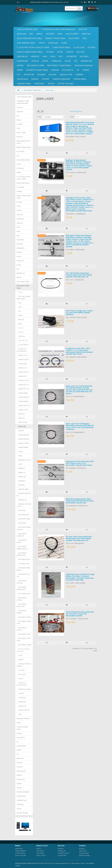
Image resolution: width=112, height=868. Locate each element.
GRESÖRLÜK (22, 56)
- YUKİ (19, 714)
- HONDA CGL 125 (23, 380)
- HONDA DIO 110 (23, 385)
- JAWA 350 (21, 418)
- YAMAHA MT (21, 702)
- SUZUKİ (20, 679)
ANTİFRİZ (50, 34)
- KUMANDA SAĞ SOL (24, 460)
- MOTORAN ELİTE (23, 515)
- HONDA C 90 (22, 368)
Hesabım (82, 849)
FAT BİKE (50, 52)
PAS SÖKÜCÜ (68, 70)
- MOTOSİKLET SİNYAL (24, 617)
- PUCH (19, 655)
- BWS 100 (20, 320)
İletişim (39, 849)
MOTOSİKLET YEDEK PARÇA (59, 65)
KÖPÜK (45, 61)
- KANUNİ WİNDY (22, 447)
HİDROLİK (35, 56)
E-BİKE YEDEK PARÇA (61, 47)
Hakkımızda (19, 849)
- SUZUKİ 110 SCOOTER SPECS (22, 684)
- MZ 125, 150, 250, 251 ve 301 (23, 650)
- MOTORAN (21, 510)
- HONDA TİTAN (22, 410)
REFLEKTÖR (29, 75)
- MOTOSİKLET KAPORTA (22, 582)
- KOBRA (20, 452)
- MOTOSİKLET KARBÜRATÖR (22, 588)
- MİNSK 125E (21, 477)
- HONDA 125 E (22, 355)
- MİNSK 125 (21, 473)
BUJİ (85, 38)
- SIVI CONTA (21, 674)
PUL (19, 75)
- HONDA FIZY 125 (23, 389)
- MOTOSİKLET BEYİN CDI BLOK (24, 528)
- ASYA (19, 307)
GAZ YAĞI (80, 52)
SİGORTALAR (22, 79)
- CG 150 (20, 332)
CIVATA (42, 43)
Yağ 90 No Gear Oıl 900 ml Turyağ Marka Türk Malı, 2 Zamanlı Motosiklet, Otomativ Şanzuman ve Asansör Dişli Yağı (80, 577)
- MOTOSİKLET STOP (23, 634)
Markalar (61, 849)
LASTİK (68, 61)
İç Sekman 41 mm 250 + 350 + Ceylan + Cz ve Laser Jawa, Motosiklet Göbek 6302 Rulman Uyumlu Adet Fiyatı (79, 351)
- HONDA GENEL (22, 393)
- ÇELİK (19, 324)
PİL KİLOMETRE (21, 746)
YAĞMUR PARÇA (24, 84)
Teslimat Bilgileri (20, 851)
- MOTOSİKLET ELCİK (23, 559)
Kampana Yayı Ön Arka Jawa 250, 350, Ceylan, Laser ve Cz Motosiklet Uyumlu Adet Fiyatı (80, 463)
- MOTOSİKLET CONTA (22, 541)
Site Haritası (40, 853)
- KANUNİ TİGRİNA (23, 443)
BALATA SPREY (72, 34)
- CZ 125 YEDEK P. (23, 345)
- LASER (19, 464)
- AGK (19, 303)
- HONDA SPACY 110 (24, 406)
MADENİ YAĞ (86, 61)
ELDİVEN (91, 47)
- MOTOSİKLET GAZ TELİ (23, 575)
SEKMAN (79, 75)
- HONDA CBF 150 (23, 372)
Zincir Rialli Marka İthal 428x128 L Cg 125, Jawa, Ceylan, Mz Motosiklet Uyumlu (80, 614)
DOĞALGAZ (53, 43)
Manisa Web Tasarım (78, 863)
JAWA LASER (50, 90)
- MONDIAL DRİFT (23, 489)
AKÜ (31, 34)
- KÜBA (19, 456)
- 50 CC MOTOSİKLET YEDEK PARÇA (24, 298)
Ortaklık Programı (63, 853)
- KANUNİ (20, 431)
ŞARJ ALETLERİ (66, 75)
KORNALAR (56, 61)
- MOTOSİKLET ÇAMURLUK (22, 535)
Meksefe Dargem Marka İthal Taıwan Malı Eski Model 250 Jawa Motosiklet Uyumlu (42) (80, 501)
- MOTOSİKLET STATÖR (22, 629)
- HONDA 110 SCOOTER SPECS (22, 350)
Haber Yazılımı (41, 855)
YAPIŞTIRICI (39, 84)
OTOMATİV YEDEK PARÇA (37, 70)
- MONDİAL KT (22, 500)
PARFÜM (55, 70)
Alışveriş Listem (84, 853)
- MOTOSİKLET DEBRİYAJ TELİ (22, 554)
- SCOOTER (21, 670)
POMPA (86, 70)
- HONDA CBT (22, 376)
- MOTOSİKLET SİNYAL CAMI (24, 622)
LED (76, 61)
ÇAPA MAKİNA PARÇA (26, 43)
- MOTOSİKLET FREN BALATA (23, 569)
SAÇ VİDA (52, 75)
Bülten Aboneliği (84, 855)
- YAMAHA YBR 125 (23, 710)
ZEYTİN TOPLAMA (65, 84)
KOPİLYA (35, 61)
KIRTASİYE (84, 56)
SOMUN (35, 79)
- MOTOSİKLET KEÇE (23, 594)
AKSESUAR (21, 34)
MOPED (20, 65)
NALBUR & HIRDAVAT (84, 65)
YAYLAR (51, 84)
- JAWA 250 (21, 414)
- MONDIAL (21, 485)
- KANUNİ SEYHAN (23, 439)
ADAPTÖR (83, 29)
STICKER (45, 79)
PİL (78, 70)
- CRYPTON (21, 336)
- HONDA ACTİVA (23, 360)
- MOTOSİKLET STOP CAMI (23, 640)
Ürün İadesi (40, 851)
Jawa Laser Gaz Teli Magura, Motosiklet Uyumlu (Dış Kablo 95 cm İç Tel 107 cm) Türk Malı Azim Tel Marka (80, 426)
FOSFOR (70, 52)
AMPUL (40, 34)
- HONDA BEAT (22, 364)
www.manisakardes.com (63, 863)
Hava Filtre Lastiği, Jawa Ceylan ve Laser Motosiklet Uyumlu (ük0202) (79, 312)
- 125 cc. (20, 292)
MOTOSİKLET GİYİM (35, 65)
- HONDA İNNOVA (23, 397)
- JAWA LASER (21, 426)
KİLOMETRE (71, 56)
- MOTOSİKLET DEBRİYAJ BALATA (22, 548)
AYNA (60, 34)
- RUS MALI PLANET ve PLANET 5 (24, 665)
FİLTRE (60, 52)
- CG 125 (20, 328)
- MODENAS (21, 481)
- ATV (19, 311)
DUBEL (65, 43)
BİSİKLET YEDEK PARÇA (55, 38)
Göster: (72, 117)
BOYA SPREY (74, 38)
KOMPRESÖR (22, 61)
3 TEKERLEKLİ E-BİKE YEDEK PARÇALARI (58, 29)
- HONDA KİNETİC (23, 401)
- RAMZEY (20, 660)
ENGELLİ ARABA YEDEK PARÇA (30, 52)
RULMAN (41, 75)
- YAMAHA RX (21, 706)
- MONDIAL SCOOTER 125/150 (24, 505)
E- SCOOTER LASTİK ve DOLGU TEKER (33, 47)
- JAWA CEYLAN (22, 422)
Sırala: (40, 117)
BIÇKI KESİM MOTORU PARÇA (30, 38)
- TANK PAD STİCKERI (24, 689)
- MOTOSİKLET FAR (23, 564)
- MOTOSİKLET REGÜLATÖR (22, 605)
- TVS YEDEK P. (22, 698)
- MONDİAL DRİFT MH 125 (24, 495)
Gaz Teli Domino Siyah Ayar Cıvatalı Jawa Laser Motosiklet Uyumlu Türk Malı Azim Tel (79, 275)
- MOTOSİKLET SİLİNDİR (22, 612)
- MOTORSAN (21, 523)
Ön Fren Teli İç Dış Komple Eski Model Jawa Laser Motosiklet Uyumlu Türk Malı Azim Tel (79, 538)
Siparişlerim (83, 851)
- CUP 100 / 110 (22, 341)
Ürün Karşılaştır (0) (76, 111)
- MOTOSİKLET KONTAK (22, 599)
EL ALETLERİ (79, 47)
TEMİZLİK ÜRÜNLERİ (61, 79)
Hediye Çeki (62, 851)
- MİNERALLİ (21, 468)
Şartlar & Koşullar (21, 855)
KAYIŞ (53, 56)
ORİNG (20, 70)
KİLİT (61, 56)
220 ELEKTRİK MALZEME (27, 29)
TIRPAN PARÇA (80, 79)
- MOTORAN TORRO (23, 519)
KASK (45, 56)
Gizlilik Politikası (20, 853)
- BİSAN (19, 315)
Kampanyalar (62, 855)
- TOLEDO (20, 693)
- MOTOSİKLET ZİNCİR (24, 645)
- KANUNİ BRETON (23, 435)
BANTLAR (86, 34)
